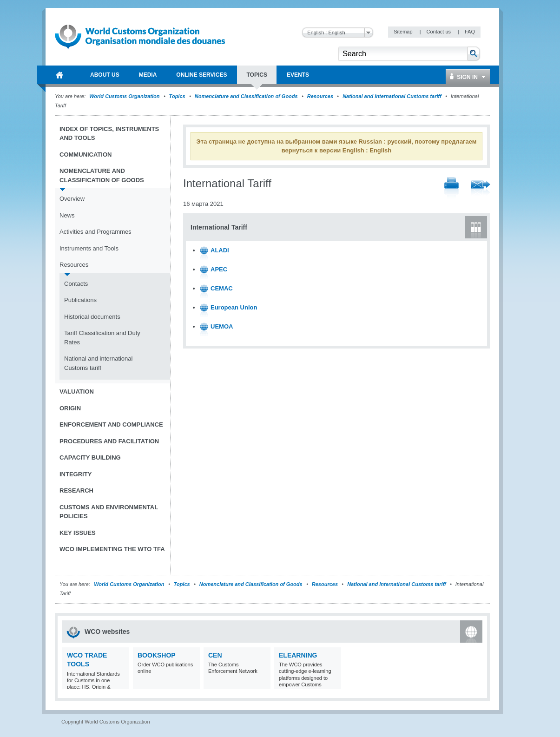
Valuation (77, 392)
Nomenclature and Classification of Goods (246, 96)
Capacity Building (90, 457)
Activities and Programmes (96, 232)
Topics (177, 96)
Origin (70, 408)
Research (76, 490)
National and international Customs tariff (392, 96)
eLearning (298, 655)
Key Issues (78, 533)
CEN (215, 655)
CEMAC (222, 288)
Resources (320, 96)
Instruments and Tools (89, 248)
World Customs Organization (125, 96)
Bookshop (157, 655)
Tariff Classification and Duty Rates (102, 338)
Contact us (439, 32)
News (67, 215)
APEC (219, 269)
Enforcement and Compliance (111, 424)
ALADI (220, 250)
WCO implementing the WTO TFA (112, 549)
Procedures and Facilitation (109, 441)
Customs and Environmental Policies (109, 512)
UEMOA (222, 326)
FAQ (470, 32)
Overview (72, 199)
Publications (80, 300)
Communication (86, 155)
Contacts (76, 284)
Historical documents (92, 317)
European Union (234, 307)
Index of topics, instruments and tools (109, 134)
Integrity (76, 474)
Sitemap (404, 32)
